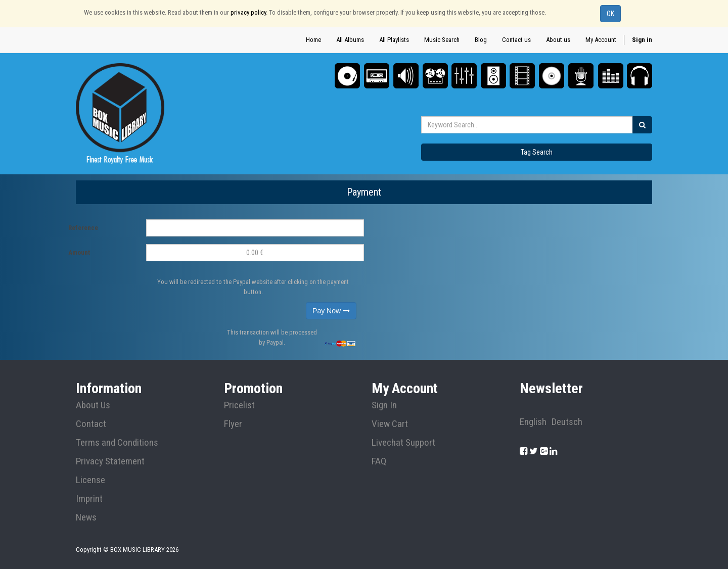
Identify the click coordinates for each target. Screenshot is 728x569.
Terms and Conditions (117, 443)
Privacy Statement (110, 461)
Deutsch (567, 422)
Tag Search (537, 152)
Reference (83, 228)
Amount (79, 252)
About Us (93, 405)
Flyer (233, 424)
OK (610, 14)
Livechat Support (403, 443)
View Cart (390, 424)
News (86, 517)
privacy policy (248, 12)
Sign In (384, 405)
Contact (91, 424)
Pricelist (239, 405)
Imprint (89, 499)
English (533, 422)
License (90, 480)
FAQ (379, 461)
